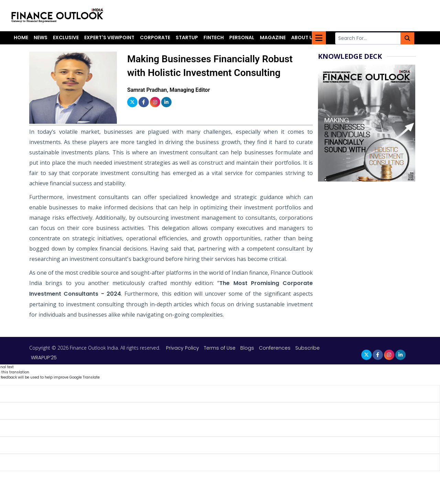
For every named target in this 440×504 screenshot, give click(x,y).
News (41, 37)
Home (21, 37)
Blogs (247, 348)
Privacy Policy (183, 348)
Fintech (214, 37)
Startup (187, 37)
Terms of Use (220, 348)
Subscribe (307, 348)
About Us (304, 37)
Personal (242, 37)
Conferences (275, 348)
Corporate (155, 37)
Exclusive (66, 37)
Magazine (273, 37)
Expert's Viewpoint (109, 37)
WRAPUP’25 (44, 358)
